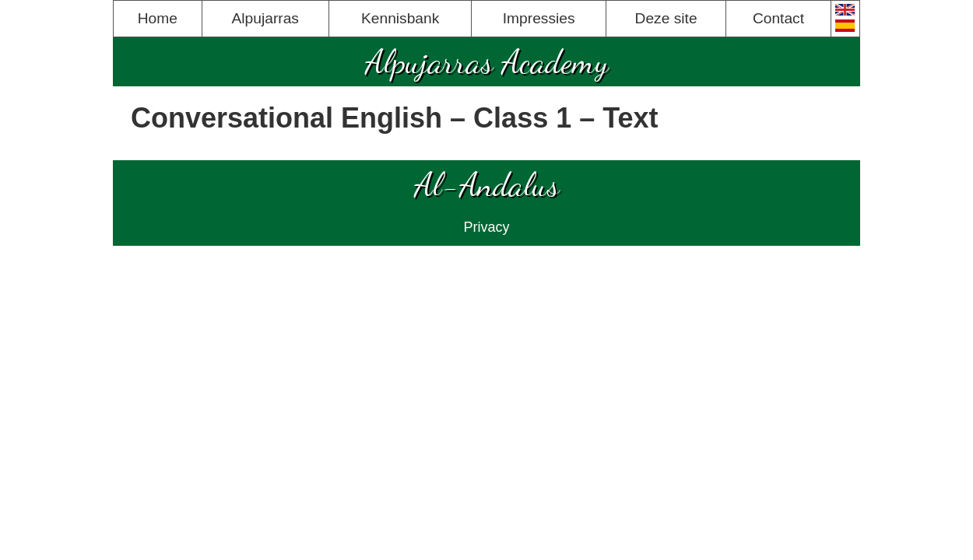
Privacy (486, 227)
